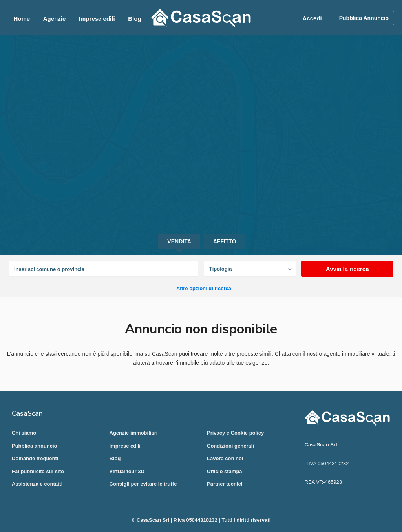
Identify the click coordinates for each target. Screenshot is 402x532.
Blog (134, 19)
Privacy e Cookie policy (235, 433)
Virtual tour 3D (127, 471)
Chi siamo (24, 433)
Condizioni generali (230, 446)
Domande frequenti (35, 458)
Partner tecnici (225, 484)
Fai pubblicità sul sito (38, 471)
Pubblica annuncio (35, 446)
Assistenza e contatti (37, 484)
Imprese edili (97, 19)
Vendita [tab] (179, 241)
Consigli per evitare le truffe (143, 484)
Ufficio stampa (225, 471)
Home (22, 19)
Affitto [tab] (225, 241)
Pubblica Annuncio (364, 18)
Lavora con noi (225, 458)
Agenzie (55, 19)
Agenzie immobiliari (134, 433)
